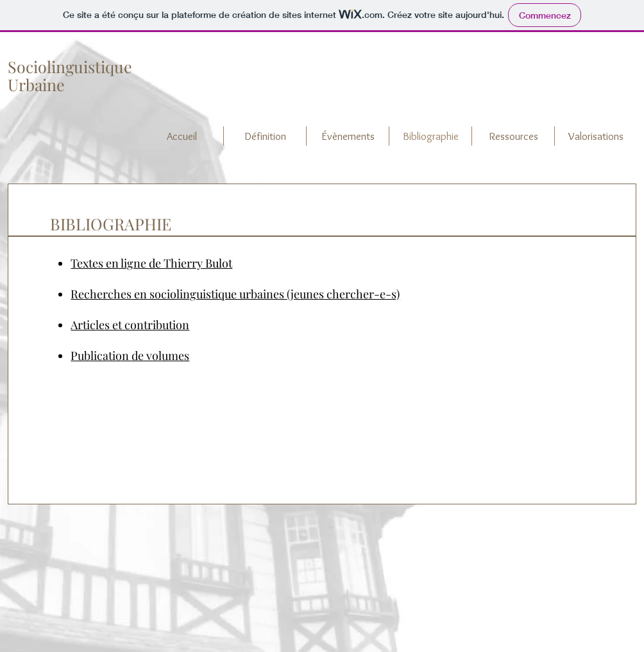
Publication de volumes (130, 356)
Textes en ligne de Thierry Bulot (151, 263)
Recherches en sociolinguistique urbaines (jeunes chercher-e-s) (235, 294)
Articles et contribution (130, 325)
